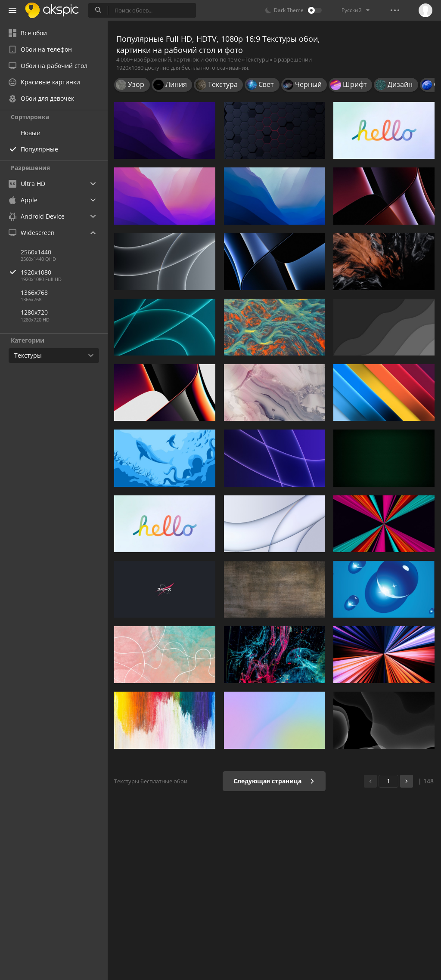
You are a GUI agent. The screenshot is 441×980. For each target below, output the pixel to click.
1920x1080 (64, 272)
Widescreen (32, 233)
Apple (23, 200)
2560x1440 (36, 252)
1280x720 (34, 312)
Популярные (39, 149)
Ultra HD (27, 184)
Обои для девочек (41, 98)
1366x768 (34, 292)
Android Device (37, 216)
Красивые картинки (44, 82)
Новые (30, 133)
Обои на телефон (40, 49)
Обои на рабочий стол (48, 66)
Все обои (28, 33)
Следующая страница (274, 781)
